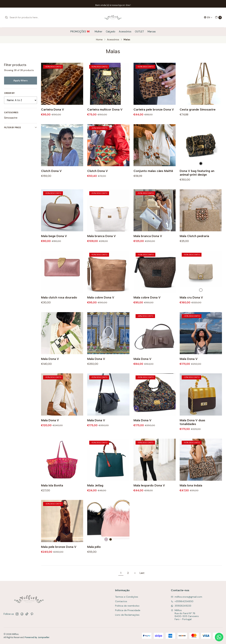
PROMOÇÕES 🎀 (81, 32)
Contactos (121, 601)
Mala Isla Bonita (52, 497)
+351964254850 (182, 601)
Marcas (152, 32)
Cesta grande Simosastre (198, 109)
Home (99, 40)
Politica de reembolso (127, 606)
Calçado (111, 32)
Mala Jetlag (95, 497)
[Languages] (208, 17)
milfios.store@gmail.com (187, 597)
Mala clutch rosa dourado (59, 309)
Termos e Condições (127, 597)
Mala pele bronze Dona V (59, 558)
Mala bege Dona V (54, 248)
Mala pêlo (94, 558)
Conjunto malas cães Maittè (153, 182)
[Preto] (111, 551)
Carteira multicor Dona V (105, 109)
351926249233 (181, 606)
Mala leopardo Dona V (149, 497)
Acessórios (125, 32)
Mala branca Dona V (102, 248)
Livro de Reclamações (127, 615)
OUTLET (139, 32)
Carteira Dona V (53, 109)
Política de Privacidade (128, 610)
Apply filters (20, 80)
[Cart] (218, 18)
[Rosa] (106, 551)
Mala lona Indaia (191, 497)
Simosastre (11, 118)
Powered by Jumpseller (37, 637)
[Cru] (201, 302)
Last (142, 573)
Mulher (98, 32)
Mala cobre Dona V (101, 309)
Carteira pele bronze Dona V (154, 109)
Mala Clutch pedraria (194, 248)
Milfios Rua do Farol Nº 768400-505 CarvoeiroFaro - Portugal (185, 615)
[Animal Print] (201, 175)
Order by (9, 93)
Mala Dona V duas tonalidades (192, 434)
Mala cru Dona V (191, 309)
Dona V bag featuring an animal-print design (197, 184)
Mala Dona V (50, 370)
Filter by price (21, 127)
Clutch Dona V (51, 182)
